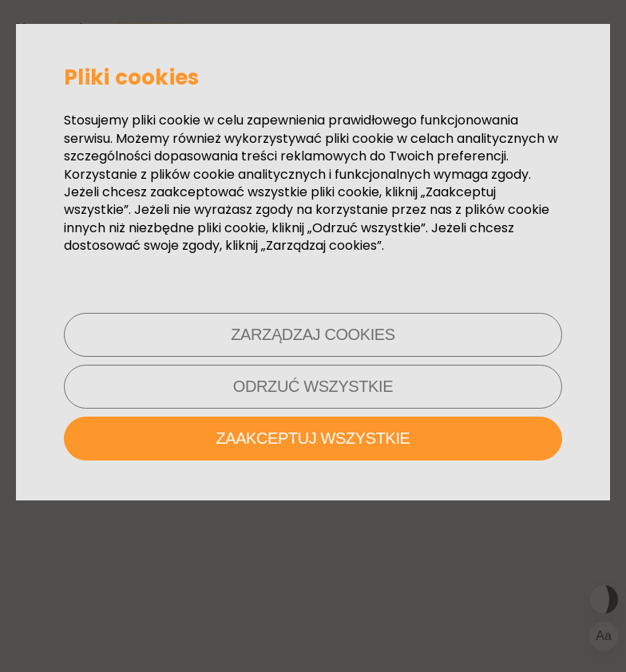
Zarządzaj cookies (313, 334)
